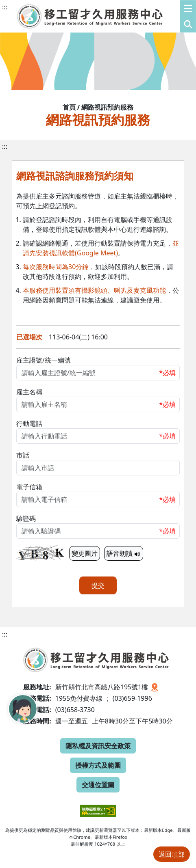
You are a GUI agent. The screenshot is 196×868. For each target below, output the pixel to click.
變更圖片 (85, 553)
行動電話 (29, 423)
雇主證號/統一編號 (44, 360)
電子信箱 (29, 487)
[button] (188, 16)
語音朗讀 (124, 553)
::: (5, 7)
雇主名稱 (29, 392)
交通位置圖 (98, 785)
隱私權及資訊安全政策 (98, 746)
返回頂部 (172, 854)
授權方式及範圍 (98, 765)
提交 (98, 585)
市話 (23, 455)
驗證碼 (26, 518)
